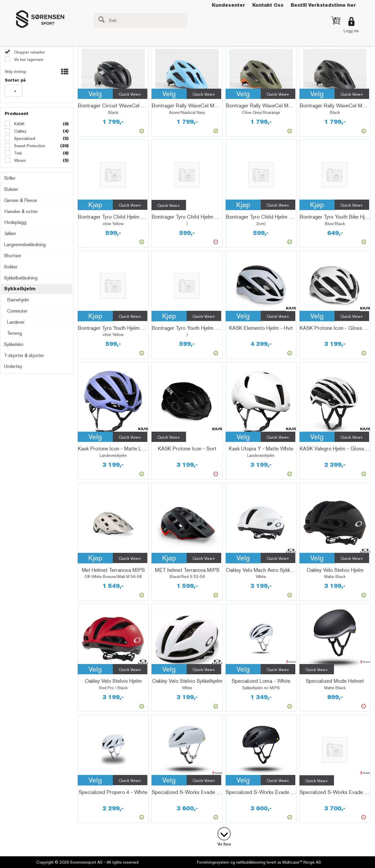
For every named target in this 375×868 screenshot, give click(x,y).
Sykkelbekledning (21, 278)
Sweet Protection (29, 146)
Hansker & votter (21, 211)
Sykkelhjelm (20, 289)
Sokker (11, 267)
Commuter (17, 311)
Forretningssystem (213, 862)
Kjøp (95, 205)
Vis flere (224, 844)
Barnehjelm (18, 300)
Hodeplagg (15, 222)
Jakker (10, 233)
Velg (95, 94)
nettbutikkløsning (251, 862)
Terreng (15, 333)
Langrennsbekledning (25, 245)
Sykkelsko (14, 344)
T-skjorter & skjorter (24, 355)
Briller (10, 178)
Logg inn (351, 31)
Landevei (16, 322)
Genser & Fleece (21, 200)
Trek (17, 153)
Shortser (13, 256)
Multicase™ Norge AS (302, 862)
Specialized (24, 138)
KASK (19, 124)
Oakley (20, 131)
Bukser (11, 189)
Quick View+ (130, 94)
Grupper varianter (29, 52)
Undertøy (13, 366)
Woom (19, 160)
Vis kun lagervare (28, 59)
